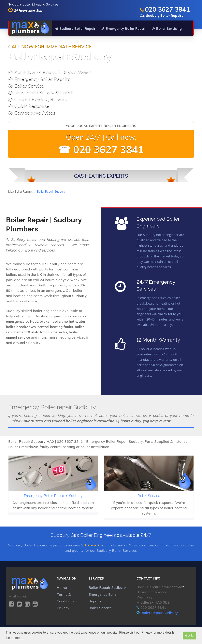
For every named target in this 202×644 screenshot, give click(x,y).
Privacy (63, 608)
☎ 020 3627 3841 (101, 150)
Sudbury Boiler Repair (75, 28)
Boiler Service (100, 608)
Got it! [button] (189, 636)
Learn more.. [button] (15, 638)
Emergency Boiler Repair (124, 28)
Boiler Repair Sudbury (107, 588)
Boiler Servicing (167, 28)
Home (62, 588)
